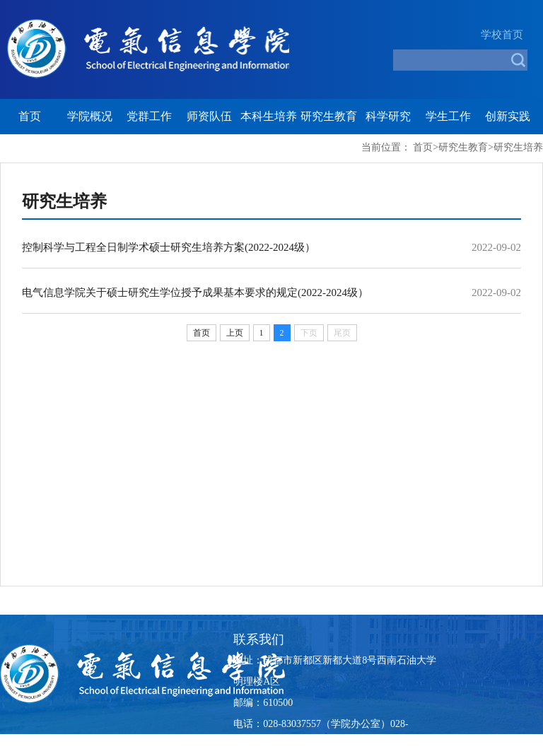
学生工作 (448, 116)
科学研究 (388, 116)
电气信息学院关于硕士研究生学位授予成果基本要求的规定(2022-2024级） (195, 293)
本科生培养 (269, 116)
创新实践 (508, 116)
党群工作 (149, 116)
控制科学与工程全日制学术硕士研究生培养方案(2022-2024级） (169, 247)
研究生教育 (329, 116)
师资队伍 (209, 116)
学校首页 (502, 35)
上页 (235, 333)
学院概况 (90, 116)
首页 (30, 116)
